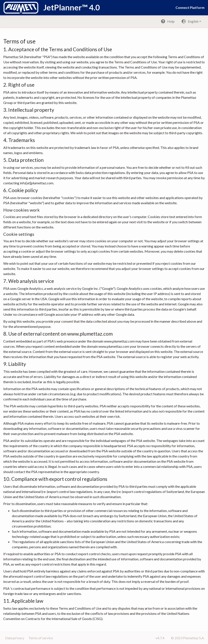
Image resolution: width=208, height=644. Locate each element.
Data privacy (15, 638)
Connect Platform (190, 7)
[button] (191, 21)
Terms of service (41, 638)
